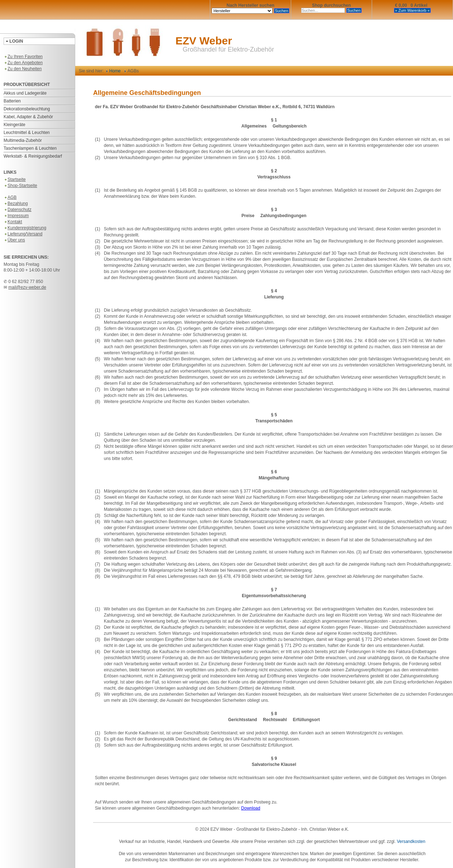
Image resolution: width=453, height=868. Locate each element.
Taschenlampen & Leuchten (30, 148)
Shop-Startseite (20, 186)
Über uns (14, 240)
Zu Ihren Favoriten (23, 57)
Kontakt (13, 222)
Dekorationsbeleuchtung (27, 109)
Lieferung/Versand (23, 234)
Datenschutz (18, 210)
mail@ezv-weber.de (27, 287)
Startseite (15, 179)
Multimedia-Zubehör (23, 140)
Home (114, 71)
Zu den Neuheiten (23, 69)
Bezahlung (16, 203)
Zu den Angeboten (23, 63)
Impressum (16, 216)
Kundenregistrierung (25, 228)
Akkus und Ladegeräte (25, 93)
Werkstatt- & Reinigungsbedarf (33, 156)
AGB (10, 197)
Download (250, 808)
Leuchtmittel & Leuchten (27, 133)
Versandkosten (411, 841)
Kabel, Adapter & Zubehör (28, 117)
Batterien (12, 101)
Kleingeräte (15, 125)
